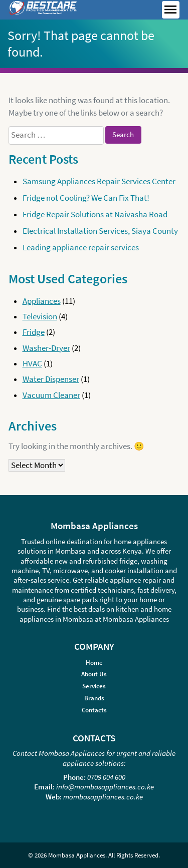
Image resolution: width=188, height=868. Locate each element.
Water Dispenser (51, 379)
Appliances (42, 301)
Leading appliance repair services (81, 248)
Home (94, 663)
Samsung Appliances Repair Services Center (99, 181)
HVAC (32, 364)
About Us (94, 674)
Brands (94, 698)
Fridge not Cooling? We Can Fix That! (86, 198)
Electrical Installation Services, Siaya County (100, 231)
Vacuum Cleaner (51, 395)
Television (40, 317)
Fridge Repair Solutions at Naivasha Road (95, 214)
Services (94, 686)
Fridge (34, 332)
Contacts (94, 710)
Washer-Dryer (46, 348)
